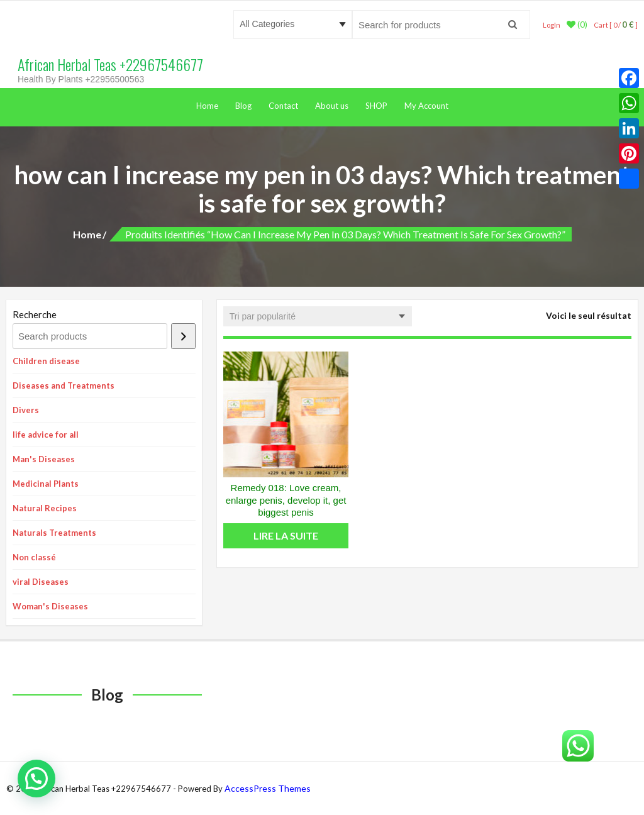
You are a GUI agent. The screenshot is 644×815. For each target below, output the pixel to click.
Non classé (34, 557)
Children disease (46, 361)
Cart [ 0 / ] (616, 25)
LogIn (552, 25)
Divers (26, 410)
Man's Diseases (44, 459)
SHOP (376, 106)
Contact (283, 106)
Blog (243, 106)
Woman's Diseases (50, 606)
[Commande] (318, 316)
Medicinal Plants (46, 484)
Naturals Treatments (54, 533)
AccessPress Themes (268, 788)
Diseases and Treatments (64, 385)
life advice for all (46, 435)
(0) (577, 25)
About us (332, 106)
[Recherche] (183, 336)
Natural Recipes (45, 508)
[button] (36, 779)
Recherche (35, 314)
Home (207, 106)
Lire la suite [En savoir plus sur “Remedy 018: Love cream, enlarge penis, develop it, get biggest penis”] (286, 535)
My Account (426, 106)
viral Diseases (41, 582)
